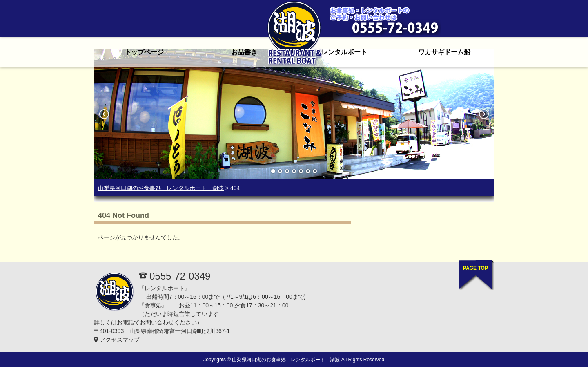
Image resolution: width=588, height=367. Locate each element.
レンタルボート (344, 52)
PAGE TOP (476, 268)
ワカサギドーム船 (444, 52)
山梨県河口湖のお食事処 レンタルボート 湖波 (161, 188)
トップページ (144, 52)
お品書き (244, 52)
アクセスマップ (120, 340)
